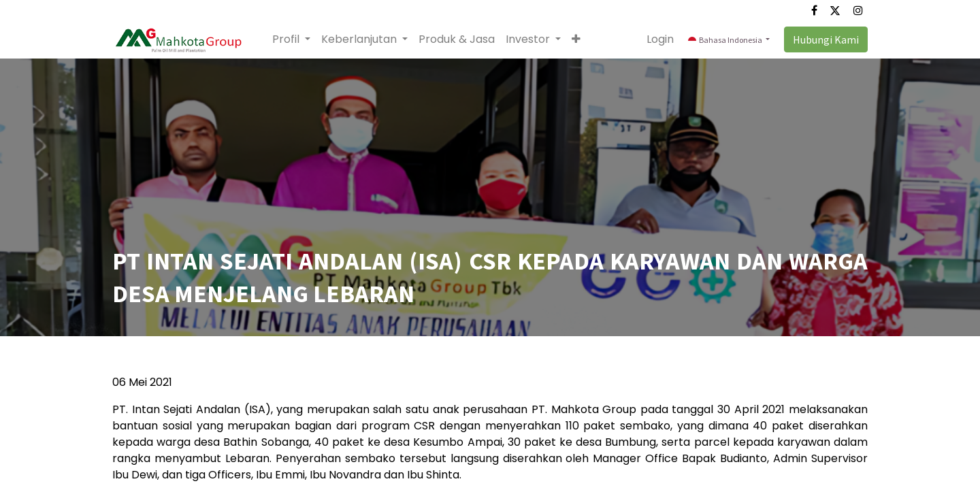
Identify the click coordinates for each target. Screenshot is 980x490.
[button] (576, 39)
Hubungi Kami (826, 39)
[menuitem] (457, 39)
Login (660, 39)
